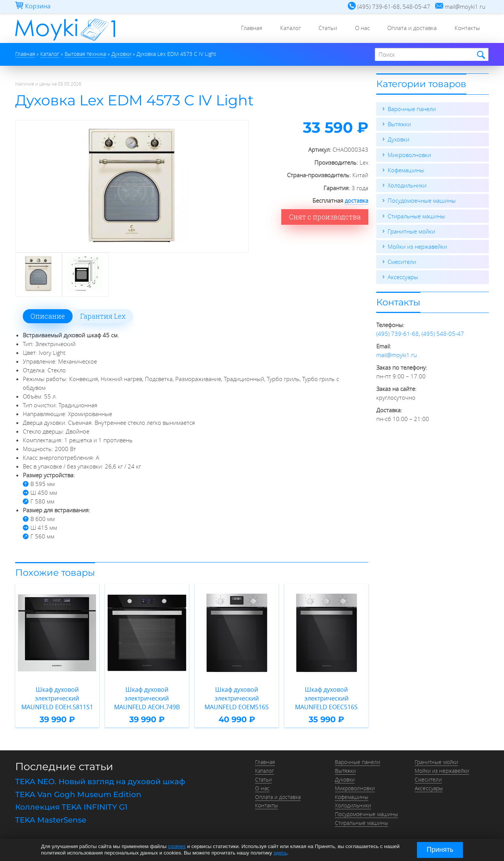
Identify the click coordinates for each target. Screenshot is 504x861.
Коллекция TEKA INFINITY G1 (71, 806)
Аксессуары (403, 276)
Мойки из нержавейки (417, 246)
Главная (244, 29)
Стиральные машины (416, 215)
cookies (177, 847)
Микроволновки (409, 154)
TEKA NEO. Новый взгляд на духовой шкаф (100, 781)
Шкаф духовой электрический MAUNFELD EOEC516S (326, 698)
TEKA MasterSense (51, 819)
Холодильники (407, 185)
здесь (280, 853)
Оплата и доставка (410, 29)
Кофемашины (406, 170)
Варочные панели (412, 109)
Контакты (467, 29)
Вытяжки (399, 124)
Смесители (402, 261)
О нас (359, 29)
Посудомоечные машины (422, 200)
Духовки (399, 139)
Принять (440, 850)
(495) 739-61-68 (398, 332)
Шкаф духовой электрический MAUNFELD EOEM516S (237, 698)
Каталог (284, 29)
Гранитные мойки (411, 230)
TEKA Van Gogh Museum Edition (78, 794)
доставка (357, 200)
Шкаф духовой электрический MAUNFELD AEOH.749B (147, 698)
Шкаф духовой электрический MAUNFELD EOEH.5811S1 (57, 698)
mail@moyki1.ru (397, 354)
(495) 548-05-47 (443, 332)
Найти (480, 55)
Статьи (323, 29)
